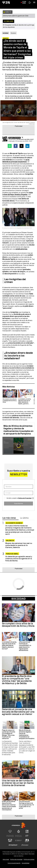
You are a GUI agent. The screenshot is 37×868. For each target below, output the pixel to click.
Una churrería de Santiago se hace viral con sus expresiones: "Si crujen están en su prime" (26, 805)
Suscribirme (18, 503)
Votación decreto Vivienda (25, 1)
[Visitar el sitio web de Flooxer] (25, 845)
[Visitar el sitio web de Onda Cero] (10, 840)
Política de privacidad (16, 859)
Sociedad (18, 599)
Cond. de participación (14, 863)
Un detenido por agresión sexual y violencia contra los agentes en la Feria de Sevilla (19, 559)
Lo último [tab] (24, 518)
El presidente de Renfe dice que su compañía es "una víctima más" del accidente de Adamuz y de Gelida (17, 680)
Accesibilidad (26, 863)
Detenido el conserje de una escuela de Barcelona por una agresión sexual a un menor (18, 712)
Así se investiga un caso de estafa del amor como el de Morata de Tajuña (19, 97)
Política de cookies (29, 859)
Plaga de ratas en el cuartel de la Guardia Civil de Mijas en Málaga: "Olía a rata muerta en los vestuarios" (9, 734)
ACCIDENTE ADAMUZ (14, 523)
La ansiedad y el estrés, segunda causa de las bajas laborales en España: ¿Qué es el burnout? (9, 645)
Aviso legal (6, 859)
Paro (34, 1)
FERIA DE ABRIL (12, 554)
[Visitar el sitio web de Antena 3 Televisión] (10, 831)
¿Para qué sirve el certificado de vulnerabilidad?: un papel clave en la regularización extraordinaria (25, 646)
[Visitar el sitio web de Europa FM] (19, 840)
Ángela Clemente (15, 138)
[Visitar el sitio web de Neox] (27, 831)
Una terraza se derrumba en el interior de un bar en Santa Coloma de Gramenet (18, 783)
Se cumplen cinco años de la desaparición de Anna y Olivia (18, 625)
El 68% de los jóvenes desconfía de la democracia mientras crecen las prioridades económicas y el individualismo (9, 806)
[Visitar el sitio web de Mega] (19, 836)
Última (24, 6)
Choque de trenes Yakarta (10, 1)
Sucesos (13, 33)
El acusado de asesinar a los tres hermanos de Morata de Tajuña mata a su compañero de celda (19, 76)
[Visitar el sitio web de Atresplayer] (14, 845)
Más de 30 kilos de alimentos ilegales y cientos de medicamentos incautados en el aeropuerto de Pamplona (18, 430)
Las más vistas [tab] (9, 518)
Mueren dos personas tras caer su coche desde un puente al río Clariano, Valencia (19, 545)
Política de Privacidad (25, 498)
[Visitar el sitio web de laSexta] (19, 831)
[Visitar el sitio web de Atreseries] (27, 836)
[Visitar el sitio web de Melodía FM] (27, 840)
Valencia (10, 541)
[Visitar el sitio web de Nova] (10, 836)
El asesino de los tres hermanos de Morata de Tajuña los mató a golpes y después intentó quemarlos (19, 83)
